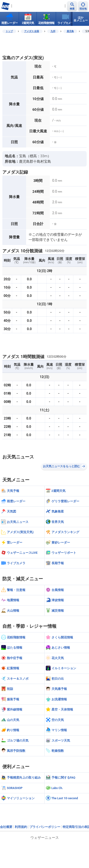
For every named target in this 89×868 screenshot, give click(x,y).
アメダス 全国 (32, 31)
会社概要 (6, 827)
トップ (9, 31)
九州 (53, 31)
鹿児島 (70, 31)
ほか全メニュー (81, 19)
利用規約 (21, 827)
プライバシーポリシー (45, 827)
